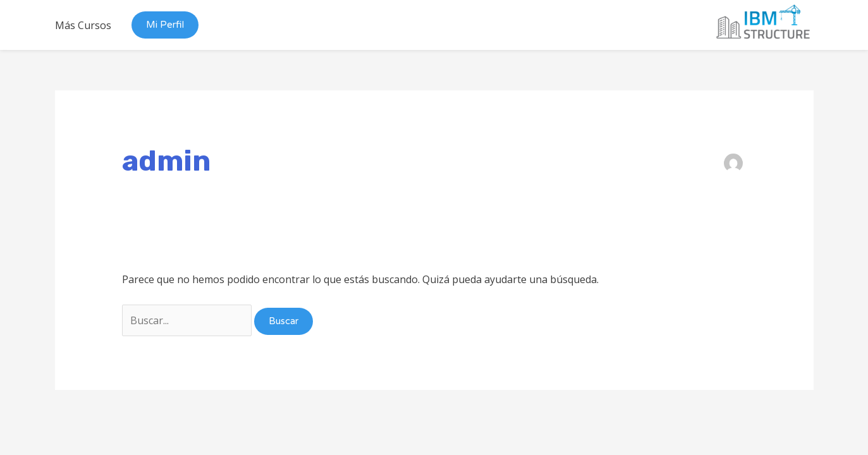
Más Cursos (83, 25)
